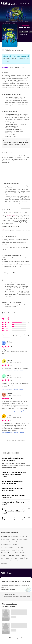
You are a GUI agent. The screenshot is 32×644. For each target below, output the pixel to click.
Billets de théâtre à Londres (9, 21)
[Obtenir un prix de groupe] (8, 589)
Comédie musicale (23, 21)
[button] (16, 638)
